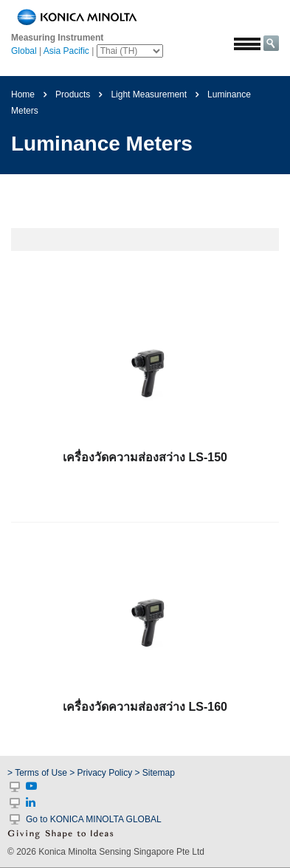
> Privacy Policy (101, 773)
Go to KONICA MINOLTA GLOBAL (94, 819)
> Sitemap (155, 773)
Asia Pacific (66, 51)
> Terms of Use (38, 773)
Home (23, 94)
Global (24, 51)
